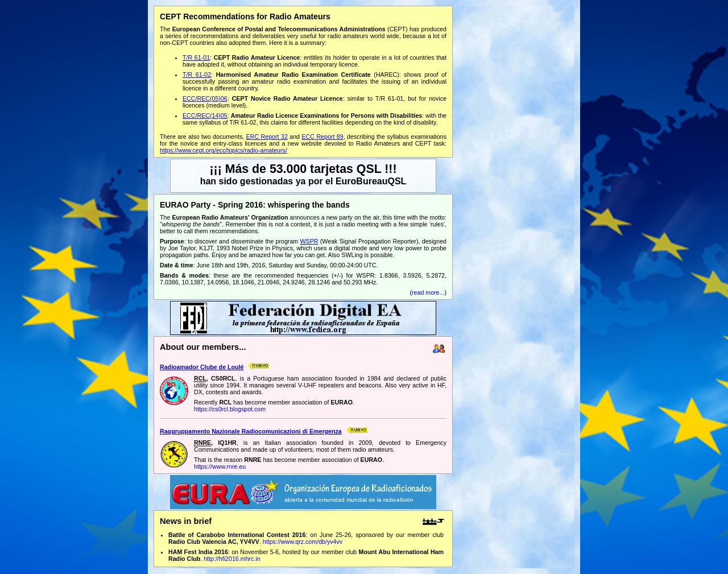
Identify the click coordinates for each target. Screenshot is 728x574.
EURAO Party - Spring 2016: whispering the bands (255, 205)
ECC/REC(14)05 (205, 115)
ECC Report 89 (322, 137)
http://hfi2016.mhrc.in (232, 559)
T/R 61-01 (196, 57)
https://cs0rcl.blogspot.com (230, 409)
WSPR (309, 241)
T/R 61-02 (197, 75)
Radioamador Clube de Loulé (202, 367)
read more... (428, 292)
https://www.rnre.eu (220, 466)
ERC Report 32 (267, 137)
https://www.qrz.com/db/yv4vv (303, 542)
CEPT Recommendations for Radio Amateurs (245, 16)
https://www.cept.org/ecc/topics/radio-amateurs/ (224, 150)
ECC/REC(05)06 (205, 98)
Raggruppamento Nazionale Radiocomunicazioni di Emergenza (251, 431)
